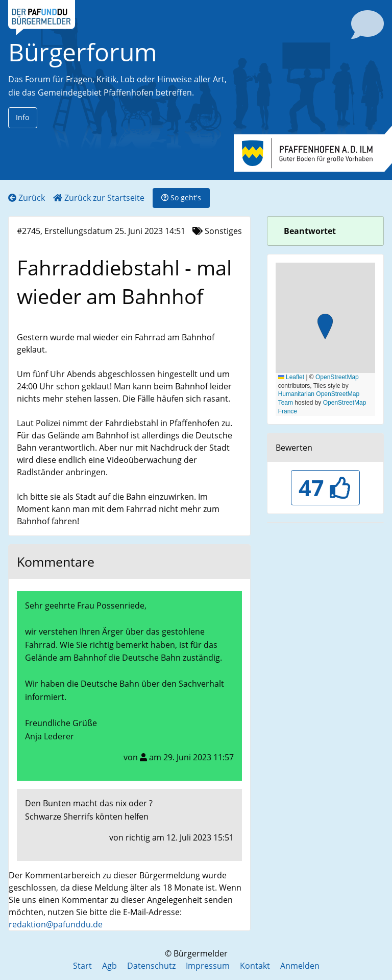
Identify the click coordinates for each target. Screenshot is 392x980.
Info (22, 117)
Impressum (208, 966)
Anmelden (300, 966)
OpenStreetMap (337, 377)
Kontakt (255, 966)
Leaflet (291, 377)
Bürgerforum (83, 52)
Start (82, 966)
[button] (325, 328)
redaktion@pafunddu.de (56, 924)
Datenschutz (151, 966)
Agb (109, 966)
